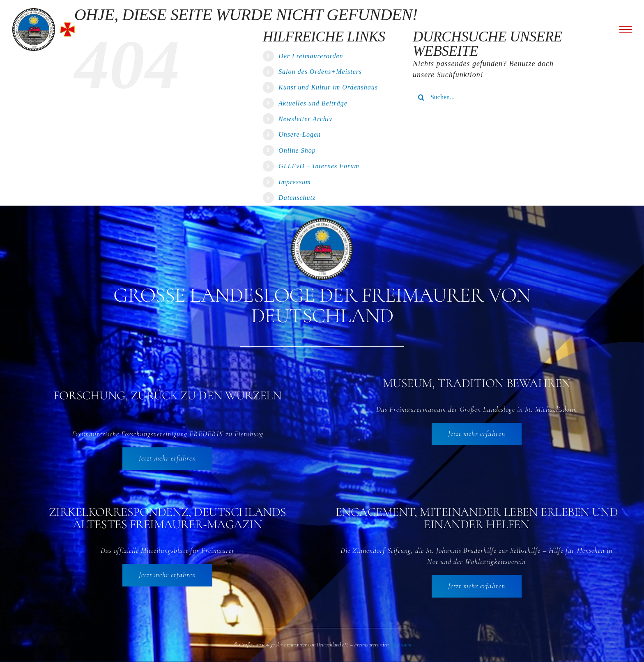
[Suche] (421, 97)
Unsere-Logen (300, 134)
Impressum (295, 182)
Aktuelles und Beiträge (313, 103)
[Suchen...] (491, 97)
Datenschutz (297, 198)
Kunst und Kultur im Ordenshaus (328, 87)
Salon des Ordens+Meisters (320, 72)
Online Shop (297, 150)
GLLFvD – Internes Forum (319, 166)
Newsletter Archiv (305, 119)
